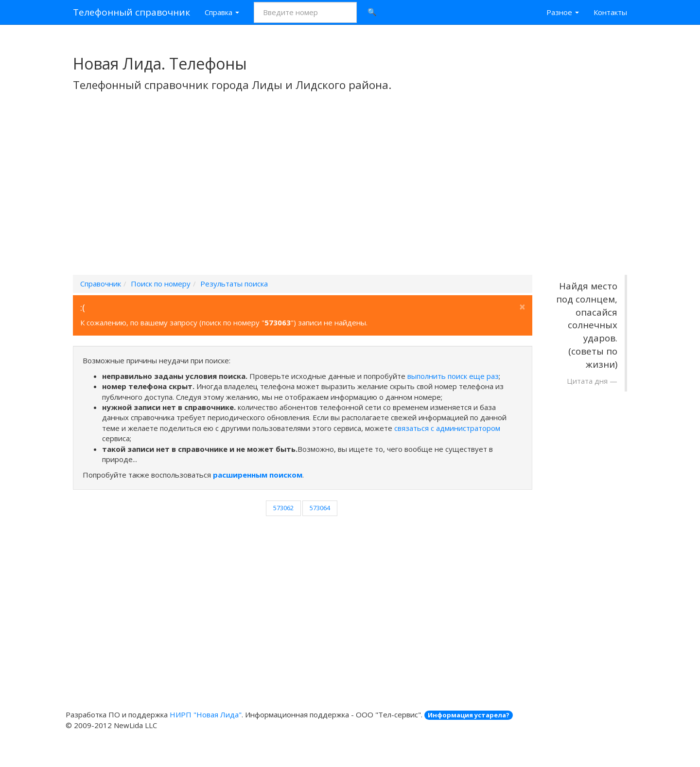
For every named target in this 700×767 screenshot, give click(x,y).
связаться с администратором (447, 428)
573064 (320, 508)
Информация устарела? (469, 715)
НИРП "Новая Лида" (206, 714)
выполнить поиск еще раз (453, 376)
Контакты (610, 12)
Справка (222, 12)
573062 (283, 508)
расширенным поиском (258, 475)
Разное (563, 12)
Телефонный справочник (131, 12)
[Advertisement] (350, 196)
